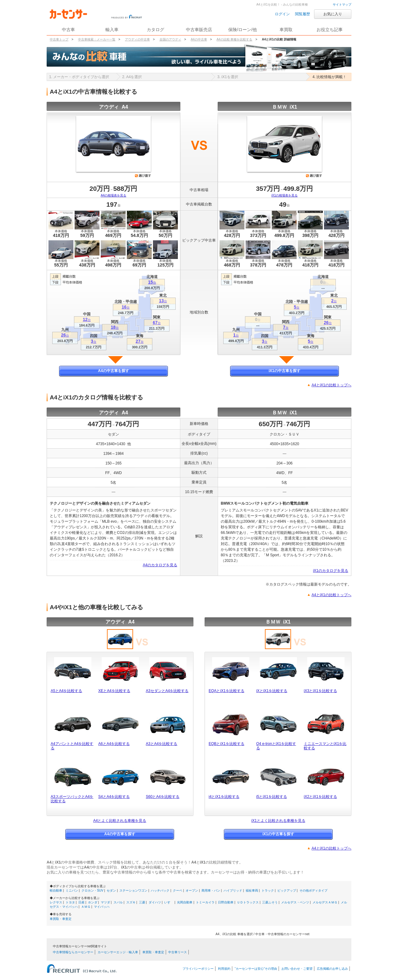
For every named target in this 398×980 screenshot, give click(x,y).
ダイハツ (155, 902)
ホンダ (93, 902)
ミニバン (72, 890)
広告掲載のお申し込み (332, 969)
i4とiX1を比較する (224, 797)
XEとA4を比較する (114, 691)
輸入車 (112, 30)
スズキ (131, 902)
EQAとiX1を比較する (227, 691)
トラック (268, 890)
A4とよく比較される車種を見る (120, 821)
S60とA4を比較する (163, 797)
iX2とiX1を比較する (320, 797)
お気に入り (333, 14)
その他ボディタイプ (313, 890)
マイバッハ (102, 907)
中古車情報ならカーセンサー (73, 952)
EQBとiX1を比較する (227, 744)
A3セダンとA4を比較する (167, 691)
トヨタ (70, 902)
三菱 (142, 902)
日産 (81, 902)
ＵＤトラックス (248, 902)
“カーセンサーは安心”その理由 (256, 969)
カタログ (155, 30)
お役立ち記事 (330, 30)
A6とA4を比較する (114, 744)
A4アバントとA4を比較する (72, 746)
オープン (192, 890)
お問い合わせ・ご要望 (297, 969)
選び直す (143, 176)
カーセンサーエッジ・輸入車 (118, 952)
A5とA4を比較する (66, 691)
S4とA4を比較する (114, 797)
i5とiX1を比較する (272, 797)
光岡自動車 (185, 902)
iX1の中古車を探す (285, 371)
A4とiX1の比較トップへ (331, 385)
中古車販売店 (199, 30)
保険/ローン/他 (243, 30)
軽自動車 (56, 890)
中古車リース (178, 952)
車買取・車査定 (61, 919)
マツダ (105, 902)
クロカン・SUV (93, 890)
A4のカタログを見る (160, 565)
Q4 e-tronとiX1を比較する (276, 746)
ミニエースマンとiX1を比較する (325, 746)
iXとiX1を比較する (272, 691)
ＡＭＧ (86, 907)
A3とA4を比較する (162, 744)
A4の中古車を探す (113, 371)
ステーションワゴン (133, 890)
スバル (118, 902)
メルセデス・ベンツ (295, 902)
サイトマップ (342, 5)
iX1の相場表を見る (285, 195)
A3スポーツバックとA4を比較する (72, 799)
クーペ (178, 890)
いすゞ (169, 902)
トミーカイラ (205, 902)
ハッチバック (160, 890)
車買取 (286, 30)
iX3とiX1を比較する (320, 691)
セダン (111, 890)
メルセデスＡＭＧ (325, 902)
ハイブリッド (233, 890)
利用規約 (224, 969)
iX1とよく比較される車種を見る (278, 821)
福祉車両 (252, 890)
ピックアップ (287, 890)
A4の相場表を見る (113, 195)
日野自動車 (226, 902)
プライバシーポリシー (198, 969)
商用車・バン (211, 890)
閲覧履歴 (303, 14)
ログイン (282, 14)
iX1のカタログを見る (331, 571)
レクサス (56, 902)
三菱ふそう (270, 902)
